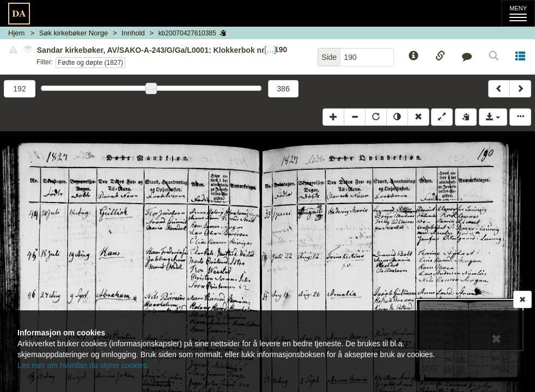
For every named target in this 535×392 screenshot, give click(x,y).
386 (283, 89)
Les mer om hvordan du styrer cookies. (83, 365)
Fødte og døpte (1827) (90, 63)
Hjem (16, 33)
